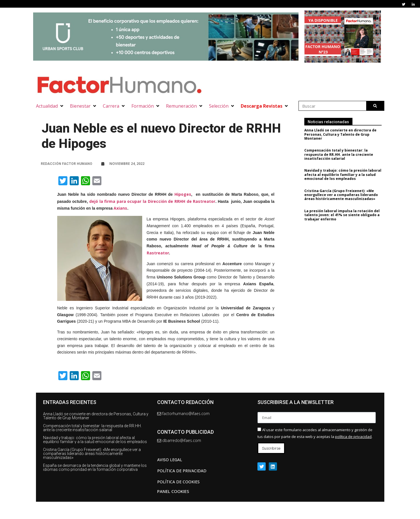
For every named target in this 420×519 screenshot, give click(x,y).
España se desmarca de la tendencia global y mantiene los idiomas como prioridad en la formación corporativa (95, 467)
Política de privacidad (182, 471)
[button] (50, 106)
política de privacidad (353, 437)
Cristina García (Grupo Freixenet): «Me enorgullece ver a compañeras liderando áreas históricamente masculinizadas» (345, 195)
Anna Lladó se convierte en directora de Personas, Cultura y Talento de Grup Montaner (345, 134)
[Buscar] (375, 106)
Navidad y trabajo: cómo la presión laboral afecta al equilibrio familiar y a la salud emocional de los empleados (347, 175)
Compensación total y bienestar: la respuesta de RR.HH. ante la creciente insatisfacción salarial (343, 154)
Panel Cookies (173, 491)
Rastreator (158, 253)
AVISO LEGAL (170, 460)
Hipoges (183, 194)
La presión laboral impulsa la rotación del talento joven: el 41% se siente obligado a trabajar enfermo (346, 215)
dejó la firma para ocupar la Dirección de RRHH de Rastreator (152, 201)
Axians (120, 208)
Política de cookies (178, 482)
